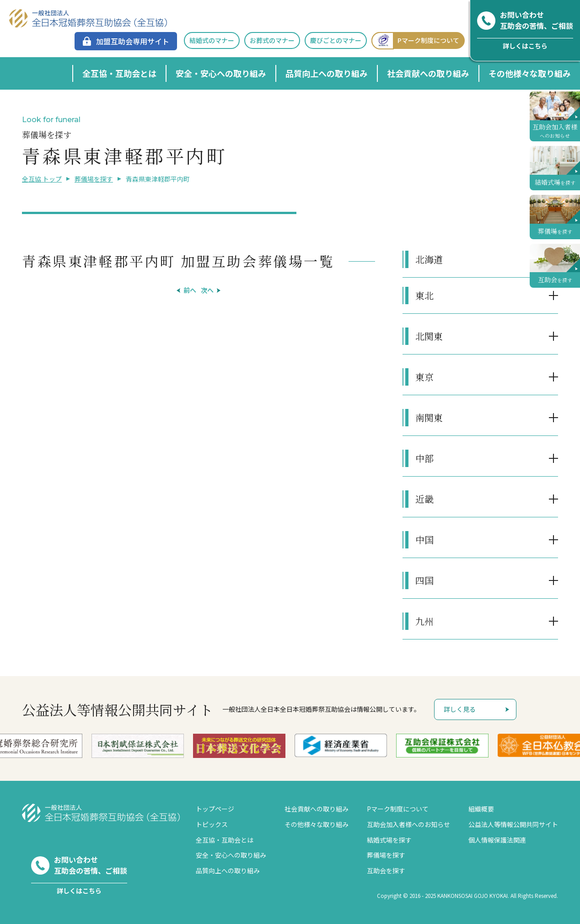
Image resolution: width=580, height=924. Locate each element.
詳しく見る (460, 709)
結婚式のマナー (212, 40)
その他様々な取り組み (530, 73)
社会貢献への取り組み (428, 73)
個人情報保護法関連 (497, 840)
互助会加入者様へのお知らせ (408, 824)
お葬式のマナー (272, 40)
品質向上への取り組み (327, 73)
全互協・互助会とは (119, 73)
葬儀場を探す (94, 179)
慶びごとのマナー (336, 40)
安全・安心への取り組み (221, 73)
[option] (138, 746)
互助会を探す (386, 870)
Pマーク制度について (415, 40)
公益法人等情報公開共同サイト (513, 824)
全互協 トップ (42, 179)
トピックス (212, 824)
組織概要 (481, 809)
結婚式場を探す (389, 840)
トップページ (215, 809)
